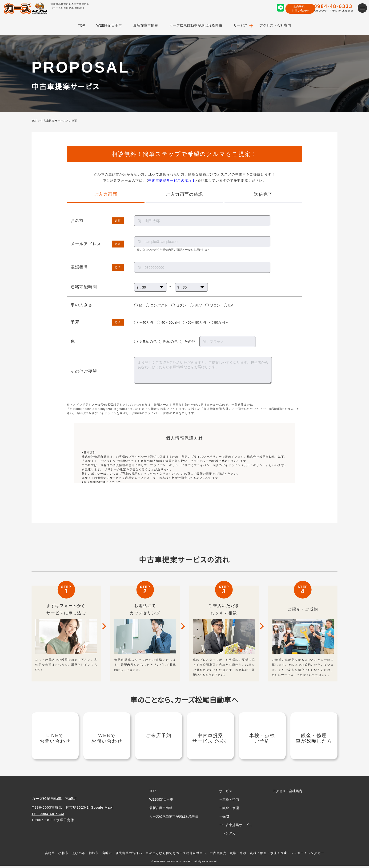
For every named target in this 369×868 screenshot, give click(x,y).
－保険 (224, 819)
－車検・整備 (229, 802)
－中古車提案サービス (236, 827)
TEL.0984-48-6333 (48, 816)
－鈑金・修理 (229, 810)
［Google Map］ (102, 810)
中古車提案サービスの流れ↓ (172, 180)
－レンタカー (229, 835)
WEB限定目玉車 (109, 25)
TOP (82, 25)
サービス (241, 25)
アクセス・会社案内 (275, 25)
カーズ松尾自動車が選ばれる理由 (196, 25)
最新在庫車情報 (146, 25)
